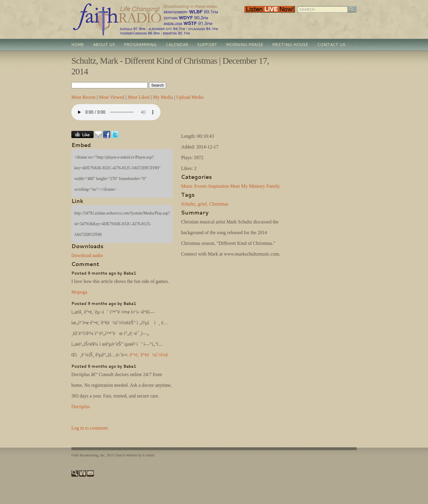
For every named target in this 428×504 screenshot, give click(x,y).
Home (78, 45)
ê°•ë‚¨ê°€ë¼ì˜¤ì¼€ (149, 355)
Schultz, (189, 204)
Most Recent (83, 97)
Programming (140, 45)
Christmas (219, 204)
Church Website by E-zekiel (134, 455)
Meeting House (290, 45)
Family (273, 186)
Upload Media (190, 97)
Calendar (177, 45)
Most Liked (139, 97)
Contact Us (331, 45)
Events (201, 186)
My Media (163, 97)
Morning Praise (245, 45)
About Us (104, 45)
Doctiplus (81, 407)
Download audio (87, 255)
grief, (203, 204)
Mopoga (79, 292)
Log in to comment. (90, 428)
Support (207, 45)
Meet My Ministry (248, 186)
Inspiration (219, 186)
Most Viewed (112, 97)
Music (187, 186)
